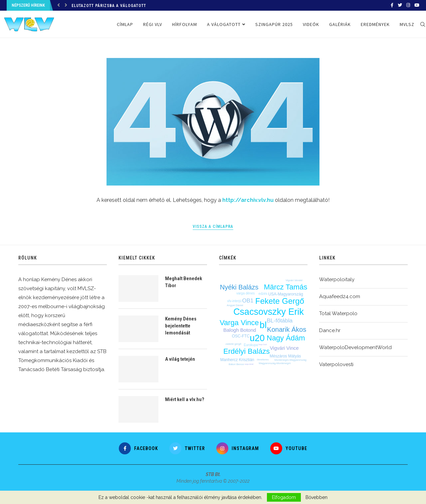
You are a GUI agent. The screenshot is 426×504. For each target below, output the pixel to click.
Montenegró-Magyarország (291, 360)
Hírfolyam (185, 24)
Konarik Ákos (287, 329)
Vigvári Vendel (294, 280)
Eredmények (375, 24)
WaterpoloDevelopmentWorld (355, 347)
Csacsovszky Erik (269, 312)
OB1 (248, 301)
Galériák (340, 24)
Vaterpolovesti (336, 364)
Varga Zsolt (262, 344)
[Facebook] (392, 5)
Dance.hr (330, 330)
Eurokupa (251, 345)
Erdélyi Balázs (246, 351)
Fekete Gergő (280, 301)
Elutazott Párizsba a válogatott (109, 6)
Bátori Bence (236, 364)
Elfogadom (284, 497)
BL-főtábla (280, 321)
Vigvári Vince (284, 348)
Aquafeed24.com (340, 296)
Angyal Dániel (235, 305)
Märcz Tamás (286, 287)
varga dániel (249, 364)
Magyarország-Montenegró (275, 363)
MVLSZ (407, 24)
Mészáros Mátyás (285, 356)
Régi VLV (153, 24)
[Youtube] (417, 5)
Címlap (125, 24)
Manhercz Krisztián (237, 360)
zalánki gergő (233, 344)
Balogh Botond (240, 330)
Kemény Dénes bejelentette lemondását (181, 326)
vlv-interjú (234, 301)
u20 (257, 338)
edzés (263, 294)
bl (263, 325)
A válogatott (224, 24)
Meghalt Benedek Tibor (184, 282)
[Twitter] (400, 5)
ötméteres (263, 360)
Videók (311, 24)
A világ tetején (180, 359)
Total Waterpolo (338, 313)
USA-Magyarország (286, 294)
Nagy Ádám (286, 338)
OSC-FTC (241, 336)
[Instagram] (408, 5)
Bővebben (317, 497)
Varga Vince (239, 323)
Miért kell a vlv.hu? (185, 399)
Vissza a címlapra (213, 227)
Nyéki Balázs (239, 287)
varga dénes (245, 293)
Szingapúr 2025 (274, 24)
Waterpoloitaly (337, 279)
